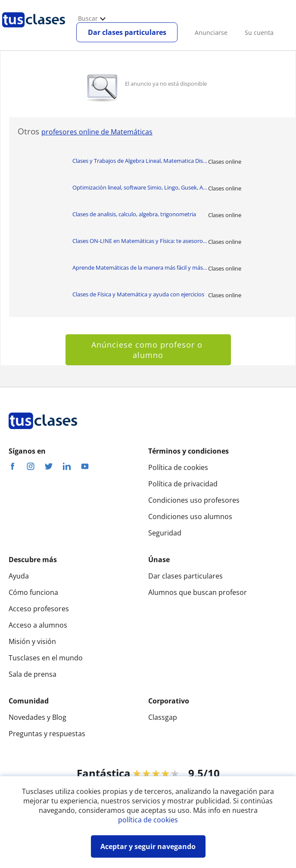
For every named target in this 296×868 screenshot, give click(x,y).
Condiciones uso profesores (194, 500)
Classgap (163, 717)
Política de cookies (178, 467)
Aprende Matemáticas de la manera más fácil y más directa (140, 268)
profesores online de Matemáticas (97, 132)
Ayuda (19, 576)
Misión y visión (32, 641)
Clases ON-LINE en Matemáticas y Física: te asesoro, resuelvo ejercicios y (140, 241)
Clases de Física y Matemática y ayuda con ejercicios (138, 294)
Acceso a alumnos (38, 625)
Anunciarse (211, 33)
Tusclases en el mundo (46, 658)
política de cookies (148, 820)
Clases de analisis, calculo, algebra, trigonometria (134, 214)
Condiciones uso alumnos (190, 516)
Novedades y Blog (37, 717)
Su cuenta (259, 33)
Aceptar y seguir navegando (148, 846)
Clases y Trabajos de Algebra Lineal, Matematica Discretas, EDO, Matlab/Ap (140, 161)
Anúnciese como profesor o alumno (148, 350)
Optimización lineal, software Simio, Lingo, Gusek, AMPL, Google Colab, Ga (140, 187)
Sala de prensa (33, 674)
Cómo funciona (33, 592)
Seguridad (165, 533)
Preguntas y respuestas (47, 734)
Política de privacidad (183, 484)
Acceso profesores (39, 609)
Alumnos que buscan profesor (198, 592)
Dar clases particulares (127, 32)
